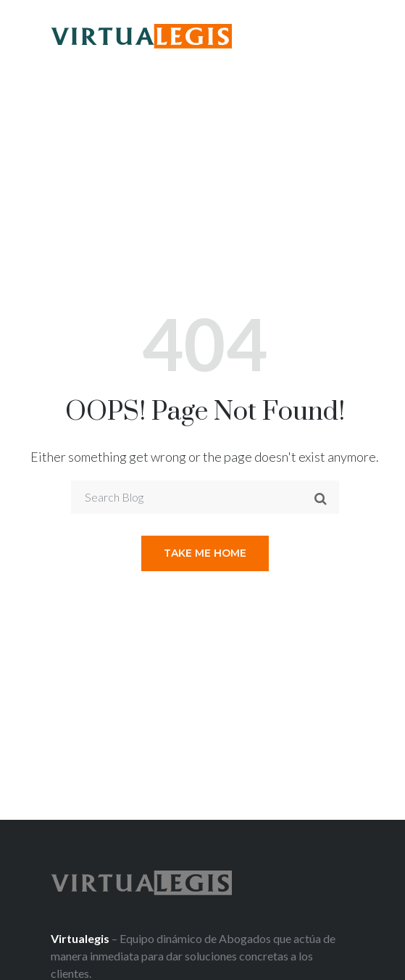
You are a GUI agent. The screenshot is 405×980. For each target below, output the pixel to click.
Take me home (205, 553)
